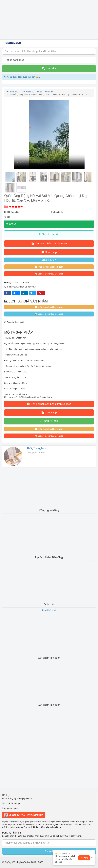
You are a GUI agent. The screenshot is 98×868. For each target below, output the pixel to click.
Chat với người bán (49, 234)
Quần (40, 92)
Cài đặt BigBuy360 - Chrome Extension (23, 815)
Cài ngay (84, 858)
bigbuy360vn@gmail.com (22, 798)
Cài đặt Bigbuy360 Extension (49, 274)
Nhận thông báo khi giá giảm (49, 267)
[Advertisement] (49, 20)
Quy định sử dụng (10, 808)
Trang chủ (12, 92)
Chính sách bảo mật (11, 803)
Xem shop (49, 252)
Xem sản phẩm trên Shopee (49, 243)
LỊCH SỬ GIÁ (49, 260)
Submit (49, 851)
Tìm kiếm (49, 69)
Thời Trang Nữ (28, 92)
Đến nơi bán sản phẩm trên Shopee (49, 404)
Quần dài (49, 92)
